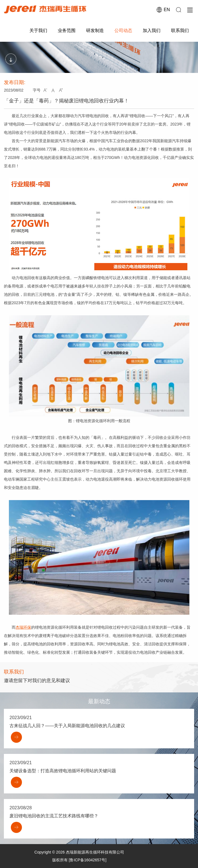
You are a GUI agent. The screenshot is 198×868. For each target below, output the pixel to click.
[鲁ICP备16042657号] (88, 860)
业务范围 (67, 30)
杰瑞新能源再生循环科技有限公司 (95, 852)
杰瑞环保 (23, 627)
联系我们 (180, 30)
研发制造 (95, 30)
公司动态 (123, 30)
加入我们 (152, 30)
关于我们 (38, 30)
